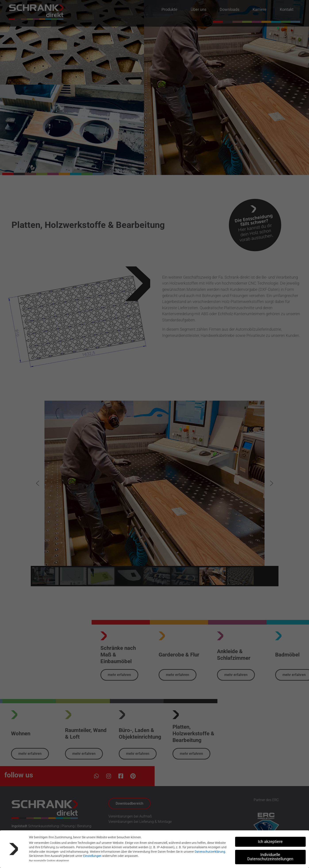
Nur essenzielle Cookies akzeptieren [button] (49, 861)
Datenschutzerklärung (210, 852)
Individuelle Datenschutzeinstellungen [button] (270, 857)
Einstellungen (92, 856)
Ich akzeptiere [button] (270, 842)
